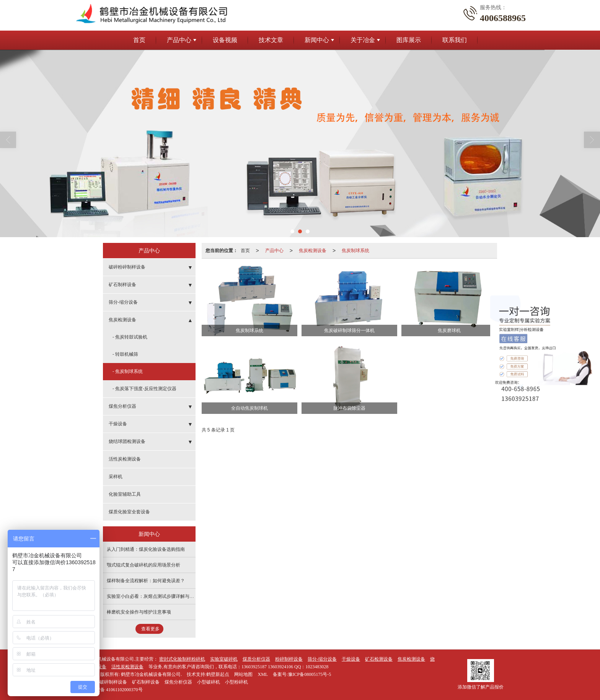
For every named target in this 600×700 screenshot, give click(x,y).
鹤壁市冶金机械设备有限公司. (151, 674)
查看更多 (150, 629)
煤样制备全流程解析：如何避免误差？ (146, 581)
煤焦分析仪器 (122, 406)
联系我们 (455, 40)
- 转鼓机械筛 (125, 354)
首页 (139, 40)
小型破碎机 (209, 682)
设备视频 (225, 40)
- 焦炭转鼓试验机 (130, 337)
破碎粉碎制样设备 (127, 267)
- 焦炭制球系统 (128, 371)
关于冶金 (363, 40)
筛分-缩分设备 (123, 302)
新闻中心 (317, 40)
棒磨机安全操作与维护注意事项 (139, 612)
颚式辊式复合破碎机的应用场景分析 (143, 565)
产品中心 (179, 40)
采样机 (116, 477)
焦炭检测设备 (313, 251)
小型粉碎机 (236, 682)
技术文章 (271, 40)
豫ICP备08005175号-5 (310, 674)
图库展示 (409, 40)
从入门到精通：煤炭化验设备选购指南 (146, 549)
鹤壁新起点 (218, 674)
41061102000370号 (108, 690)
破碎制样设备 (113, 682)
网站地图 (243, 674)
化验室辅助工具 (125, 494)
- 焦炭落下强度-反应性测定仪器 (144, 389)
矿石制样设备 (122, 285)
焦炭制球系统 (355, 251)
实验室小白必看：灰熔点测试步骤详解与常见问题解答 (162, 596)
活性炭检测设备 (125, 459)
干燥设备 (118, 424)
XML (263, 674)
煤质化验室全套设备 (129, 512)
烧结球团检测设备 (127, 441)
